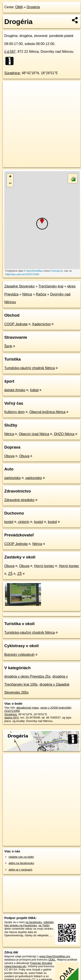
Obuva (9, 456)
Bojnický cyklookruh (19, 655)
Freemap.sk (57, 271)
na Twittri (44, 925)
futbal (34, 390)
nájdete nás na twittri (21, 857)
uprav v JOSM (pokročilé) (56, 708)
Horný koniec (44, 566)
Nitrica (27, 294)
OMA (19, 7)
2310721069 (12, 711)
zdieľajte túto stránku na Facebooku (29, 924)
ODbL (52, 960)
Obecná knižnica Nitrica (47, 412)
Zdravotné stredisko (19, 500)
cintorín (24, 522)
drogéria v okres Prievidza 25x (27, 676)
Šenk (8, 346)
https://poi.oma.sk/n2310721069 (22, 274)
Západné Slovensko (19, 286)
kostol (9, 522)
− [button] (10, 184)
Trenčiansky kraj (51, 286)
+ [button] (10, 177)
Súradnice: (13, 73)
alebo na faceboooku (21, 863)
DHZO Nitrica (64, 434)
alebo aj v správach (20, 870)
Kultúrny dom (14, 412)
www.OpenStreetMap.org (55, 956)
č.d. (10, 52)
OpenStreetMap (34, 271)
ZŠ (10, 574)
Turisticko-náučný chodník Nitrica (30, 368)
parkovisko (12, 478)
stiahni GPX (12, 718)
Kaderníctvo (41, 324)
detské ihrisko (15, 390)
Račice (41, 294)
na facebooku (34, 922)
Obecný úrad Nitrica (34, 434)
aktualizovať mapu (28, 708)
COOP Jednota (16, 324)
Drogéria (33, 7)
